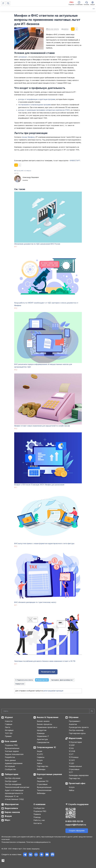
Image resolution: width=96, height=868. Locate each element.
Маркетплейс (75, 738)
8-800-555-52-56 (74, 821)
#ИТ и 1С (24, 171)
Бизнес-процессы (44, 724)
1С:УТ (71, 754)
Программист (75, 721)
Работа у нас (39, 820)
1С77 (71, 772)
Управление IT (43, 736)
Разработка (10, 757)
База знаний (11, 741)
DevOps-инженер (76, 730)
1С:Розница (74, 757)
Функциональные (12, 748)
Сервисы (41, 757)
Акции (40, 751)
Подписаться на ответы (24, 680)
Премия (8, 736)
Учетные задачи (12, 751)
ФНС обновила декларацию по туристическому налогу (35, 602)
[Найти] (92, 711)
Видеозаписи (11, 808)
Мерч (7, 820)
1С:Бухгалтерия (75, 742)
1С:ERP (72, 745)
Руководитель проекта (79, 727)
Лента (7, 727)
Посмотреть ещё (48, 672)
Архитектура (42, 739)
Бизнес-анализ (43, 721)
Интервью (9, 730)
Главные (9, 724)
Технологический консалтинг (17, 787)
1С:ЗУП (72, 760)
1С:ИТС (40, 754)
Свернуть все (20, 684)
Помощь (37, 817)
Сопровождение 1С (46, 747)
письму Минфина (28, 137)
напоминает (23, 57)
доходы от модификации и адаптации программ (37, 99)
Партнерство (43, 766)
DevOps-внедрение (13, 784)
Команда (41, 733)
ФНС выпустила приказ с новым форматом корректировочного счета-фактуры (44, 543)
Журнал (9, 717)
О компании (39, 804)
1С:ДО (71, 763)
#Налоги (29, 171)
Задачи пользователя (14, 754)
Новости (9, 721)
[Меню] (3, 3)
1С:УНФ (72, 751)
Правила (37, 814)
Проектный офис (77, 783)
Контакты (38, 823)
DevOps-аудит (11, 781)
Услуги (40, 760)
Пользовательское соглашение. (14, 842)
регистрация (48, 691)
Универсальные (75, 766)
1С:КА (71, 748)
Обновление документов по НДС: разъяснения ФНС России (37, 244)
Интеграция (10, 766)
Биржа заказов (12, 812)
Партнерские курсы (77, 733)
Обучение (74, 717)
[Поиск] (8, 3)
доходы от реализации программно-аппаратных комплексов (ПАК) (44, 110)
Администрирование (14, 763)
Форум (8, 816)
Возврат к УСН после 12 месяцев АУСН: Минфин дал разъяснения (39, 485)
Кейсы (40, 763)
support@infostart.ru (76, 825)
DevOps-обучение (13, 778)
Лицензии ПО (43, 781)
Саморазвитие (43, 742)
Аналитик (73, 724)
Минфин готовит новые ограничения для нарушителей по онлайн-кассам (42, 426)
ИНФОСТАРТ (75, 161)
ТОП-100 (9, 733)
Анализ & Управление (48, 717)
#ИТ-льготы (17, 171)
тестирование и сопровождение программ (34, 105)
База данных (10, 760)
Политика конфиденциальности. (38, 842)
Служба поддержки (78, 804)
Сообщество (10, 769)
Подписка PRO (11, 745)
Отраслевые (42, 784)
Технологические (44, 790)
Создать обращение (77, 831)
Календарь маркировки (79, 775)
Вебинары (41, 769)
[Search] (48, 711)
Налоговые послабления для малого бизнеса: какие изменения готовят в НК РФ (45, 661)
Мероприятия (12, 804)
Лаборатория (11, 774)
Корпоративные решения (49, 774)
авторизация (58, 691)
